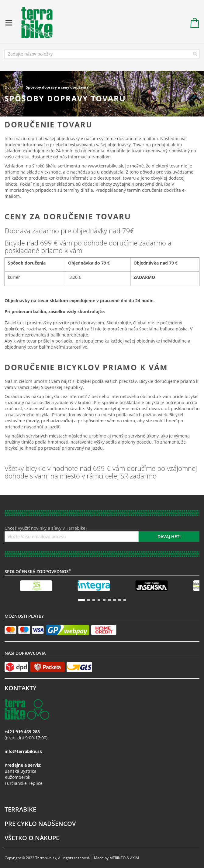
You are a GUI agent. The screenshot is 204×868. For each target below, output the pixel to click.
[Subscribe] (169, 537)
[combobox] (102, 54)
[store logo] (34, 23)
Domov (11, 87)
